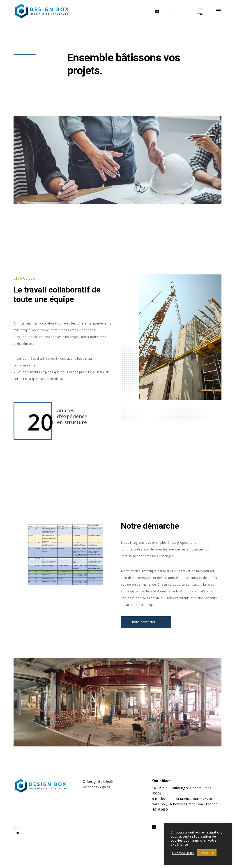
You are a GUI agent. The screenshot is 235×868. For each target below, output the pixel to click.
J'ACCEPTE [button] (207, 853)
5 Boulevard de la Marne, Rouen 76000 (182, 799)
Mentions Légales (96, 787)
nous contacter (146, 622)
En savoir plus (183, 853)
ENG (200, 14)
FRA (200, 9)
